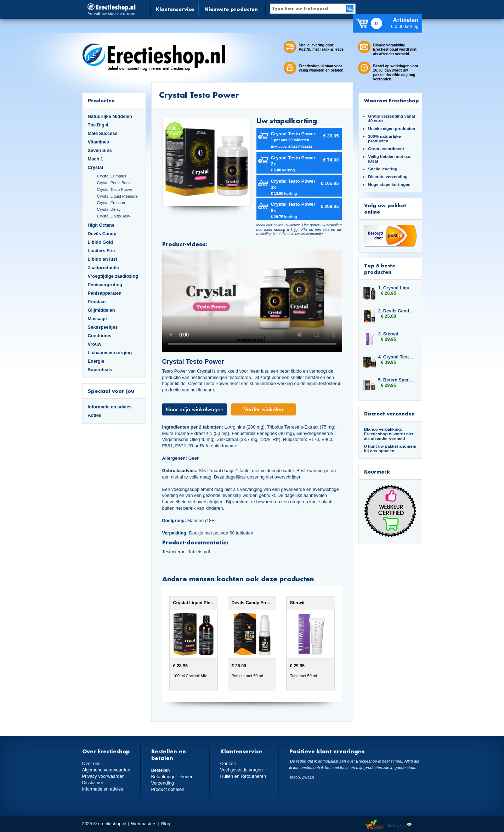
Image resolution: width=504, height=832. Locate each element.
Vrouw (95, 344)
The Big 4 (98, 125)
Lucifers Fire (101, 251)
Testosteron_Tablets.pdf (186, 552)
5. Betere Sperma (397, 380)
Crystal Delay (109, 209)
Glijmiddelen (101, 310)
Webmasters (144, 824)
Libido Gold (100, 242)
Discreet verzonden (389, 414)
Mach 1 (96, 159)
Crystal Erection (111, 203)
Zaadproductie (103, 268)
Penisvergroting (105, 285)
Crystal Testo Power (115, 189)
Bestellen (161, 770)
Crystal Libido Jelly (114, 216)
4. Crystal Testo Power (397, 357)
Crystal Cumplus (112, 176)
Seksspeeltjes (103, 327)
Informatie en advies (110, 407)
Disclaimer (93, 783)
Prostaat (97, 302)
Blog (166, 824)
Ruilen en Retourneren (243, 776)
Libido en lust (103, 259)
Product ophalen (168, 789)
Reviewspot (400, 825)
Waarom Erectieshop (392, 100)
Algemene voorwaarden (106, 770)
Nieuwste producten (231, 9)
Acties (95, 415)
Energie (96, 361)
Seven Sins (100, 150)
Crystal (96, 167)
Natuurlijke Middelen (110, 116)
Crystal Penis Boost (114, 183)
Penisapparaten (105, 293)
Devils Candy (102, 234)
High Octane (101, 225)
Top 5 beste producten (380, 269)
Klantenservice (175, 9)
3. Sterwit (388, 334)
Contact (228, 763)
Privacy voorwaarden (103, 776)
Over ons (91, 763)
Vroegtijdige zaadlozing (113, 276)
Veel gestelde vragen (242, 770)
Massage (97, 319)
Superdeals (100, 370)
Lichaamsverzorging (110, 353)
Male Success (103, 133)
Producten (101, 100)
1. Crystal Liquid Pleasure (397, 288)
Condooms (100, 336)
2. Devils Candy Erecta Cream (397, 311)
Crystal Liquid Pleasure (117, 196)
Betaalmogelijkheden (172, 777)
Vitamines (98, 142)
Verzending (163, 783)
